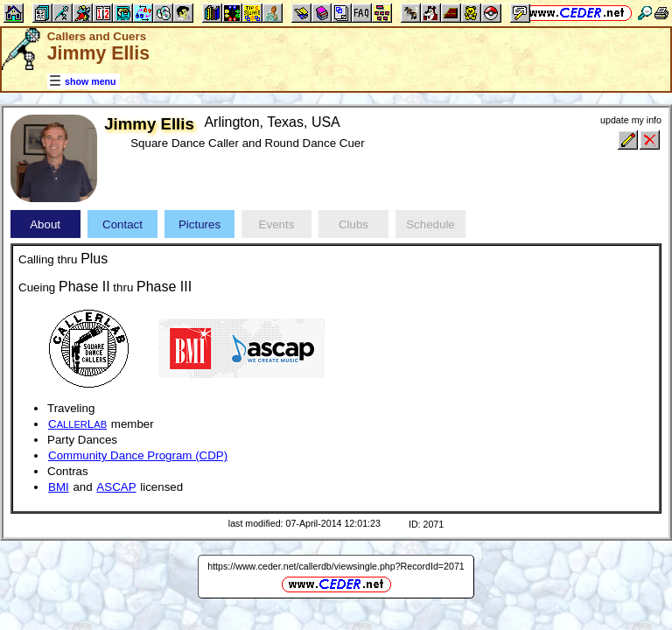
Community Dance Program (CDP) (138, 455)
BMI (59, 487)
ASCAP (116, 487)
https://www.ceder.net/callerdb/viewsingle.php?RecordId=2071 (336, 566)
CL (77, 424)
